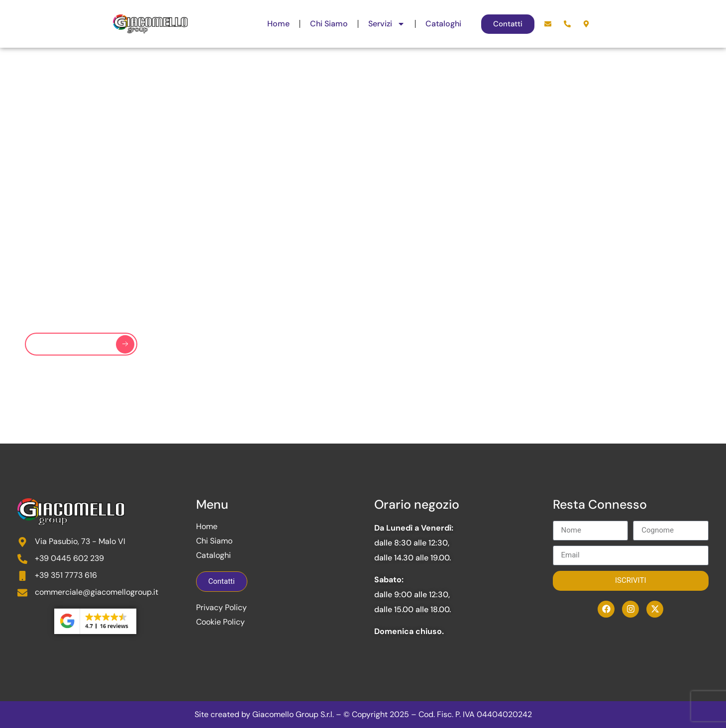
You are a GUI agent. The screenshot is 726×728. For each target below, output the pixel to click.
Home (278, 24)
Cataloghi (443, 24)
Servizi (387, 24)
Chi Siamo (329, 24)
